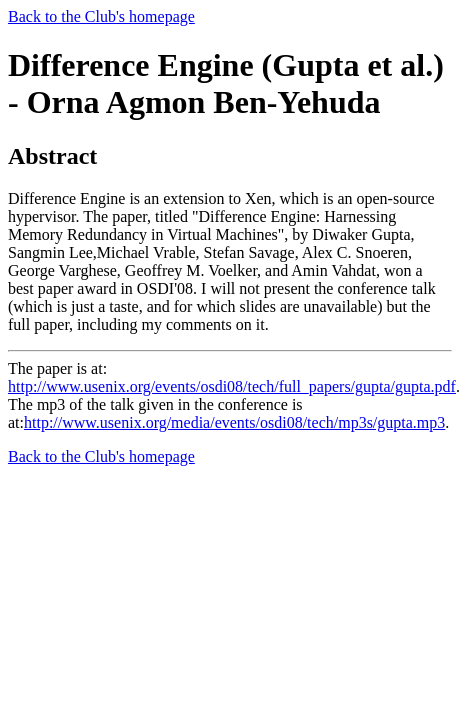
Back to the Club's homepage (101, 16)
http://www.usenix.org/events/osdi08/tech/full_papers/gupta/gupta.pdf (232, 386)
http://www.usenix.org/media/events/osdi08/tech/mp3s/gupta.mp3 (234, 422)
